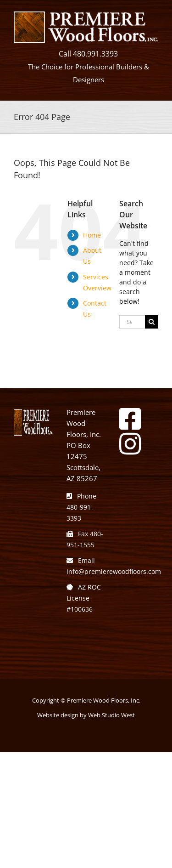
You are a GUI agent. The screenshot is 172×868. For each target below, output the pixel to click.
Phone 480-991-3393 (81, 507)
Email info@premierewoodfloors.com (114, 566)
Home (92, 235)
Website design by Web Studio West (86, 715)
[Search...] (132, 322)
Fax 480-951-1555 (85, 539)
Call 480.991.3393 (88, 54)
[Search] (152, 322)
